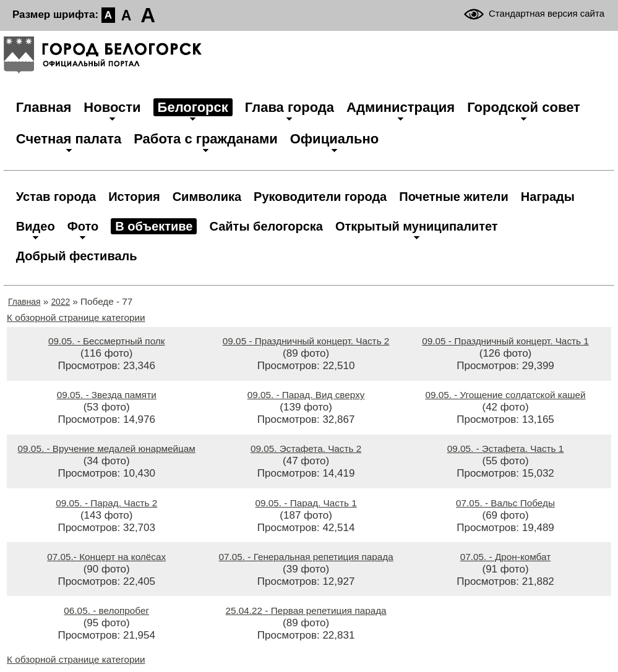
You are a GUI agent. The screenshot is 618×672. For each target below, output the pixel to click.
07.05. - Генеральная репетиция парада (306, 557)
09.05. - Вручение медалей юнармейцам (107, 449)
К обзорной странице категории (76, 317)
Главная (24, 302)
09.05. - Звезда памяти (107, 395)
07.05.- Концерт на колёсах (106, 557)
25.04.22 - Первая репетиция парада (306, 610)
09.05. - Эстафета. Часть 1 (506, 449)
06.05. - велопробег (106, 610)
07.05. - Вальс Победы (505, 503)
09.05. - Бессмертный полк (106, 341)
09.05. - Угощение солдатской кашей (505, 395)
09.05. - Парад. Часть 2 (106, 503)
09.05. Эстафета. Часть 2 (306, 449)
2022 (60, 302)
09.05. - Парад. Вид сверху (306, 395)
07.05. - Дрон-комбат (505, 557)
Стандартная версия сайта (547, 13)
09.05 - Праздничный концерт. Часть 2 (306, 341)
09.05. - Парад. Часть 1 (306, 503)
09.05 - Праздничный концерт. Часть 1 (505, 341)
